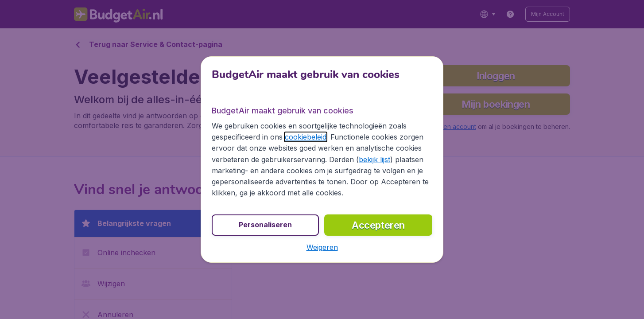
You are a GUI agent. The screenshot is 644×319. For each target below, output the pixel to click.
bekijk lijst (374, 159)
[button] (322, 247)
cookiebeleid (306, 137)
